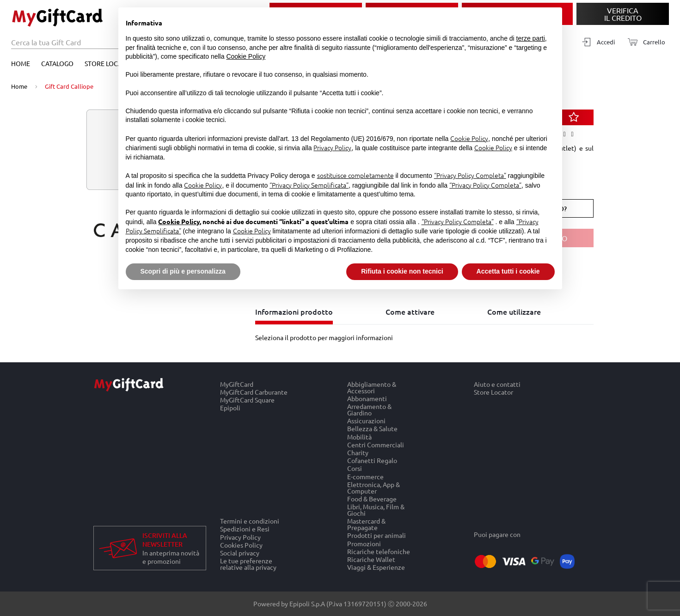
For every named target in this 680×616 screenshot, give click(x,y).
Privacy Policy (240, 537)
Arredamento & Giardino (369, 409)
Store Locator (110, 63)
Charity (358, 452)
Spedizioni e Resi (245, 529)
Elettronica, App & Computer (374, 487)
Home (21, 63)
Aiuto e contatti (497, 384)
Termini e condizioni (250, 521)
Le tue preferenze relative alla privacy (248, 564)
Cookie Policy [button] (246, 56)
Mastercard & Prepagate (366, 524)
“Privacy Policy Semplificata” (309, 185)
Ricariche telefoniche (379, 551)
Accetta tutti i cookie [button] (508, 271)
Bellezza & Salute (372, 429)
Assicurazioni (366, 421)
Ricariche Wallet (371, 559)
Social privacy (240, 552)
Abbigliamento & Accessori (372, 387)
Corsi (355, 468)
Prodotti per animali (377, 535)
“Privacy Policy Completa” (470, 175)
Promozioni (364, 543)
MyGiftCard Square (247, 399)
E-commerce (365, 476)
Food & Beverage (372, 498)
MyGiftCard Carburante (254, 392)
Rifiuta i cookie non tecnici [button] (402, 271)
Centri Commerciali (376, 444)
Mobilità (359, 436)
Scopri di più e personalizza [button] (183, 271)
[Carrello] (644, 42)
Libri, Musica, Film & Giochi (376, 509)
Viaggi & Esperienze (376, 567)
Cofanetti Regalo (372, 460)
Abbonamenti (367, 398)
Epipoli (230, 408)
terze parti (531, 38)
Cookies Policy (241, 545)
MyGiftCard (237, 384)
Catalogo (57, 63)
